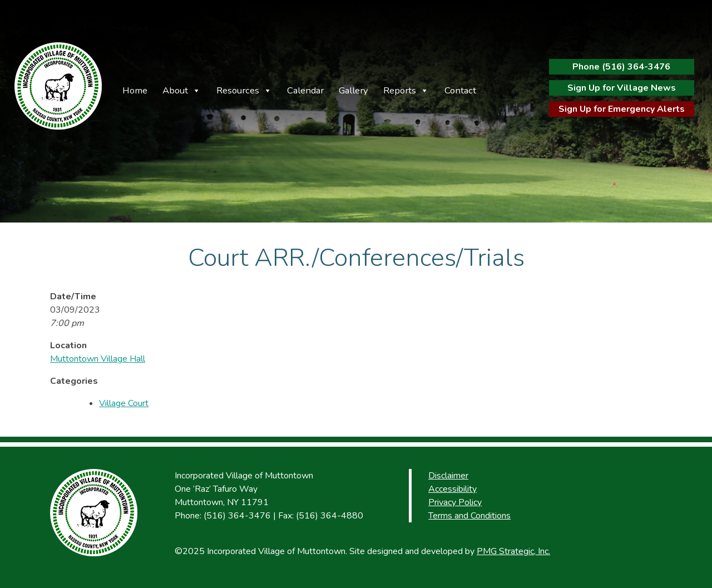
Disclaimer (448, 476)
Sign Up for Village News (622, 88)
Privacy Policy (455, 502)
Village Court (124, 403)
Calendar (305, 90)
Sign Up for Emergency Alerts (622, 109)
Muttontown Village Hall (98, 359)
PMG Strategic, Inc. (513, 551)
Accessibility (453, 489)
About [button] (175, 90)
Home (135, 90)
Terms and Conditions (469, 516)
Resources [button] (238, 90)
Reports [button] (400, 90)
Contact (460, 90)
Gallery (353, 90)
